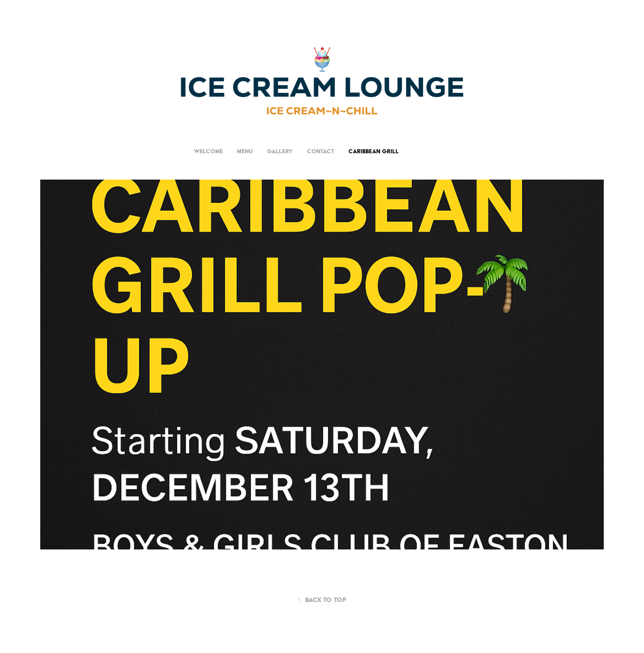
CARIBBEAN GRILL (374, 151)
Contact (320, 151)
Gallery (280, 151)
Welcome (208, 151)
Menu (245, 151)
